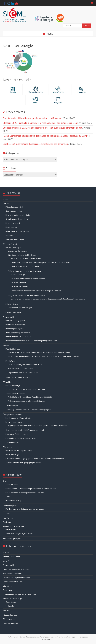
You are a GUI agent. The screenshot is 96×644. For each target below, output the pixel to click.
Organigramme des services (17, 219)
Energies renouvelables (12, 573)
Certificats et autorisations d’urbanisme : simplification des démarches (35, 144)
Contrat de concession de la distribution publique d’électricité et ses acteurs (40, 262)
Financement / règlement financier (16, 578)
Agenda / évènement (11, 557)
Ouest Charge (11, 602)
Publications (8, 522)
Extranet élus (11, 530)
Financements (11, 227)
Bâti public (7, 382)
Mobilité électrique (13, 349)
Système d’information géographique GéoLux (23, 463)
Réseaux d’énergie (10, 244)
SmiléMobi (10, 606)
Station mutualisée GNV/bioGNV (21, 368)
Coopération (10, 235)
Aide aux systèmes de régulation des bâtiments (27, 401)
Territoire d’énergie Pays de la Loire (19, 534)
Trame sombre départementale (18, 333)
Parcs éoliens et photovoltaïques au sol (21, 438)
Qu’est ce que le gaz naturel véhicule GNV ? (25, 364)
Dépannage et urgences (15, 329)
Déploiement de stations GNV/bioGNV (23, 373)
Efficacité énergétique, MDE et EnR (16, 569)
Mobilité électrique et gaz (13, 598)
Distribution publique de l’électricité (22, 255)
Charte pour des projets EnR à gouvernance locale (25, 430)
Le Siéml (6, 204)
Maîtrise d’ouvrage (18, 274)
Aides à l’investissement (15, 394)
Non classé (7, 611)
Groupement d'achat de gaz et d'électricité (19, 594)
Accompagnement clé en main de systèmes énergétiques (28, 410)
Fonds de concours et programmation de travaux (25, 493)
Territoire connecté (10, 623)
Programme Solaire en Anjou (17, 434)
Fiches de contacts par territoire (18, 215)
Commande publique (11, 505)
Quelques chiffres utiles (15, 239)
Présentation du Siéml (14, 207)
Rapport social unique (14, 501)
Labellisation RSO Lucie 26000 (17, 231)
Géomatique (8, 447)
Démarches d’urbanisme (18, 251)
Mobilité (6, 345)
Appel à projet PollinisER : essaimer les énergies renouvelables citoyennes (38, 425)
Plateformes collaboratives (13, 526)
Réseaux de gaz (12, 304)
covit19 (6, 561)
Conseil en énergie (13, 385)
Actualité (6, 552)
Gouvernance (8, 590)
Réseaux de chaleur (13, 312)
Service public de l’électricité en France (26, 258)
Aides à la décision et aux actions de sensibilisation (25, 389)
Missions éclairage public (15, 320)
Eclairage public (9, 317)
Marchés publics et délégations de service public (25, 509)
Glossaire (7, 514)
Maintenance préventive (15, 324)
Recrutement (8, 518)
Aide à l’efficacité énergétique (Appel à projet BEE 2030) (30, 397)
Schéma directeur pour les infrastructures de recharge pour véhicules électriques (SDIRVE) (43, 356)
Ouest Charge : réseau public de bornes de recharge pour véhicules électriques (39, 352)
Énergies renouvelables (12, 415)
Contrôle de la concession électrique (25, 266)
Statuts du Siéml (12, 484)
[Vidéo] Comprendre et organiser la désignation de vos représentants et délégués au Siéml (45, 136)
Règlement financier (13, 223)
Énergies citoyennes (14, 422)
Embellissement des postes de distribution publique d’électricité (36, 291)
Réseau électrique (10, 615)
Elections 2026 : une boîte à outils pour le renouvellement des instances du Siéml (40, 123)
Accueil (6, 199)
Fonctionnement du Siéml (13, 582)
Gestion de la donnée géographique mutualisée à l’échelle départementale (35, 458)
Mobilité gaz (10, 361)
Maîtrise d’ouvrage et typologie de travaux (25, 271)
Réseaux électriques (14, 247)
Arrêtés (8, 497)
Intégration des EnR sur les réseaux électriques (27, 295)
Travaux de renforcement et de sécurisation (28, 279)
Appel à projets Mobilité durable (18, 377)
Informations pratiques (12, 538)
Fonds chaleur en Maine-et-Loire (18, 418)
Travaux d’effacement (19, 287)
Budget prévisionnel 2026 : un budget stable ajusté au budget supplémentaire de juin (42, 128)
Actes (5, 481)
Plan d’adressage (12, 454)
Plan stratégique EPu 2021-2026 (18, 337)
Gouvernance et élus (14, 211)
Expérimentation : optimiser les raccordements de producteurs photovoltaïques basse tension (48, 299)
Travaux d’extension (19, 283)
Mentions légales (71, 637)
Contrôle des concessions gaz (20, 308)
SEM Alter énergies (13, 442)
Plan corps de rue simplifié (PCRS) (19, 450)
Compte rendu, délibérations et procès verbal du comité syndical (32, 118)
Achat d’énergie (12, 406)
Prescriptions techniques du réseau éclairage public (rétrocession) (31, 341)
